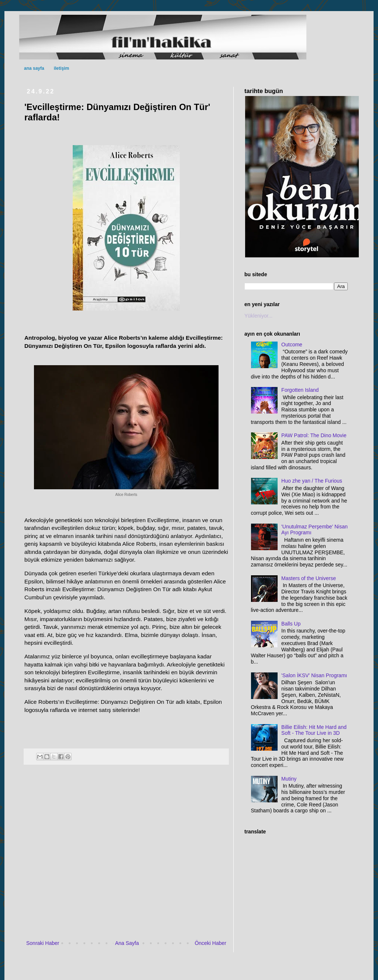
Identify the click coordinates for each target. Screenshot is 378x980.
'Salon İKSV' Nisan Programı (314, 675)
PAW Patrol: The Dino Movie (314, 435)
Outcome (292, 345)
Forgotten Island (300, 390)
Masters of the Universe (309, 578)
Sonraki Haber (43, 943)
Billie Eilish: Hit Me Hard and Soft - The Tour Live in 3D (314, 730)
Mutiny (289, 779)
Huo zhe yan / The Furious (312, 481)
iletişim (61, 68)
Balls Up (291, 624)
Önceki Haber (210, 943)
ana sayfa (34, 68)
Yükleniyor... (258, 316)
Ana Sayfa (127, 943)
